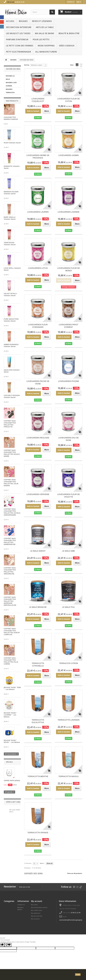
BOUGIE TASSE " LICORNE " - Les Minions (10, 715)
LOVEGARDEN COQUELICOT (38, 100)
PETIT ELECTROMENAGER (18, 52)
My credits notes (37, 910)
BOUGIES (23, 21)
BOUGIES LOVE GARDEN (11, 84)
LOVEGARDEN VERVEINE (38, 494)
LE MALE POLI (69, 607)
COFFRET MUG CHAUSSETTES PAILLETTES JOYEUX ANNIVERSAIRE (12, 512)
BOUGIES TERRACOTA (10, 91)
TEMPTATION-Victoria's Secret (10, 244)
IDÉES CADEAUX (67, 46)
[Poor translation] (8, 945)
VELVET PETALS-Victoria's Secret (10, 294)
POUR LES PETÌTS (41, 39)
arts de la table (45, 27)
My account (37, 901)
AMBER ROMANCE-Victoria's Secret (11, 345)
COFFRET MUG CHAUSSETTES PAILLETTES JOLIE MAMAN (11, 483)
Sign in (79, 2)
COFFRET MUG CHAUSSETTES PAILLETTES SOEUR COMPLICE (12, 632)
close (78, 975)
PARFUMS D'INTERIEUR (17, 39)
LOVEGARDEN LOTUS (38, 268)
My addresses (36, 913)
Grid (77, 65)
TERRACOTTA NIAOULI (69, 776)
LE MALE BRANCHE (38, 607)
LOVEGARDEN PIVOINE (69, 381)
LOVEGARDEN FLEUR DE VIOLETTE (69, 496)
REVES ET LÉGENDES (42, 21)
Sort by (27, 65)
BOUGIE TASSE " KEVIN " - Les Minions (12, 741)
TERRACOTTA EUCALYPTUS (38, 721)
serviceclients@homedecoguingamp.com (72, 920)
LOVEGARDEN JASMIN (69, 155)
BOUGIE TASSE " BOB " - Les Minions (12, 688)
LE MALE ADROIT (38, 551)
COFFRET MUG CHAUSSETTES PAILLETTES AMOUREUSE (10, 571)
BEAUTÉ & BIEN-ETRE (69, 33)
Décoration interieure (19, 27)
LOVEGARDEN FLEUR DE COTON (69, 100)
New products (12, 101)
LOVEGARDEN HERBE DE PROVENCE (38, 157)
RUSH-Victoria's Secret (12, 143)
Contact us (71, 2)
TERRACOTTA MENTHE (38, 776)
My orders (34, 905)
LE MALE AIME (69, 551)
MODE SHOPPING (46, 46)
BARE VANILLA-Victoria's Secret (10, 218)
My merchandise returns (39, 907)
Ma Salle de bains (44, 33)
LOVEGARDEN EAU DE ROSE (69, 439)
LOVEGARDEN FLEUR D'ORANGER (38, 326)
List (81, 65)
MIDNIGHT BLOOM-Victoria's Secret (11, 193)
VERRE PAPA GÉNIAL (12, 780)
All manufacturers (46, 52)
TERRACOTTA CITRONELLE (38, 665)
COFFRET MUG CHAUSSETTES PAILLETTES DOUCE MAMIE (12, 453)
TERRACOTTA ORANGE (38, 833)
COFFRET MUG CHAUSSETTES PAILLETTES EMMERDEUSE (10, 541)
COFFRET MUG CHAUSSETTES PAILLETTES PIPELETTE (10, 424)
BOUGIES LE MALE (10, 78)
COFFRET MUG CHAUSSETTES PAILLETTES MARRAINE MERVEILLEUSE (10, 601)
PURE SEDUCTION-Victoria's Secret (11, 320)
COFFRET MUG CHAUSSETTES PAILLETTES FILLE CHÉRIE (11, 661)
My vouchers (35, 919)
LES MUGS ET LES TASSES (18, 33)
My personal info (37, 916)
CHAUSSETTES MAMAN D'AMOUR (11, 118)
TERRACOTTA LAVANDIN (69, 720)
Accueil (10, 21)
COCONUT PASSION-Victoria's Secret (12, 396)
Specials (9, 762)
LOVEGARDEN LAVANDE (69, 212)
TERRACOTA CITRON (69, 663)
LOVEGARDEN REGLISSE (38, 438)
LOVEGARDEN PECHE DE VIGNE (38, 383)
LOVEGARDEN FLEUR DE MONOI (69, 269)
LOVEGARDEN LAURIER (38, 212)
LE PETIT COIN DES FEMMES (20, 46)
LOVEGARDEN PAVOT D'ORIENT (69, 326)
